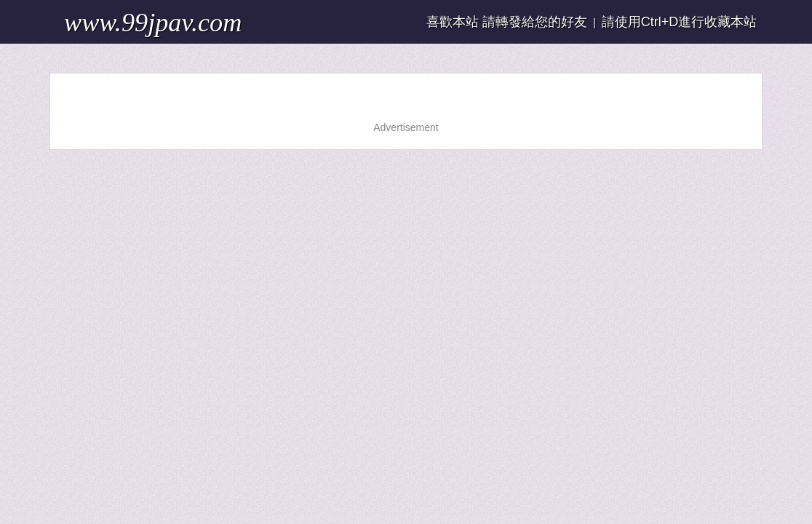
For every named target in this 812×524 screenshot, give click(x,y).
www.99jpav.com (111, 18)
